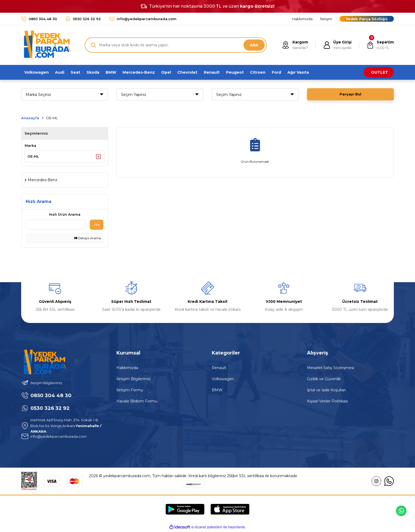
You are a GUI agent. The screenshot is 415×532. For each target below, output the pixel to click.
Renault (219, 369)
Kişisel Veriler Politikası (327, 402)
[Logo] (46, 45)
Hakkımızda (127, 369)
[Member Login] (337, 45)
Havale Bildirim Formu (137, 402)
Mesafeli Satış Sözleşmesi (331, 369)
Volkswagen (223, 380)
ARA (254, 45)
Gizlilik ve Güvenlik (324, 380)
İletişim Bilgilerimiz (134, 380)
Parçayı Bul (350, 94)
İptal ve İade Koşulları (326, 391)
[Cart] (380, 45)
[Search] (176, 45)
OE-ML (52, 118)
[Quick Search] (56, 226)
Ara (97, 226)
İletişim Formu (130, 391)
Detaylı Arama (88, 239)
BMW (217, 391)
